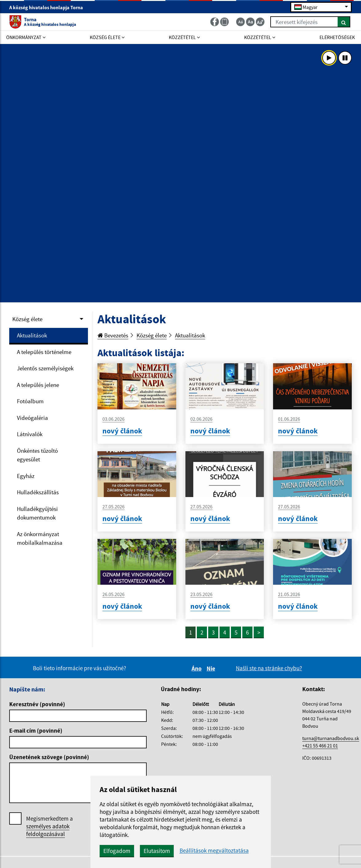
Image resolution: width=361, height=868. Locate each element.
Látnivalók (30, 434)
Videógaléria (32, 418)
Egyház (26, 476)
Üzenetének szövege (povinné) (49, 757)
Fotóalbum (30, 401)
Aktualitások (32, 335)
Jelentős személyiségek (45, 368)
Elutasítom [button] (157, 851)
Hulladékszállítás (38, 492)
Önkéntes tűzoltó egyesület (37, 455)
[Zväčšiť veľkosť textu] (260, 22)
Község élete (27, 319)
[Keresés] (344, 22)
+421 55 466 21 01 (320, 746)
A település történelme (44, 352)
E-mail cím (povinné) (36, 731)
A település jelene (38, 385)
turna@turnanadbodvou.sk (331, 738)
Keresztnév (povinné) (37, 704)
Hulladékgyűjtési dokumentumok (37, 513)
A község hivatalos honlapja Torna (49, 7)
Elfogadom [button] (117, 851)
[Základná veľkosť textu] (250, 22)
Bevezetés (113, 335)
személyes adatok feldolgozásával (48, 830)
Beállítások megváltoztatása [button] (214, 851)
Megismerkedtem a (50, 826)
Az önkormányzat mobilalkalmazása (40, 538)
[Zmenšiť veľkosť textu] (240, 22)
